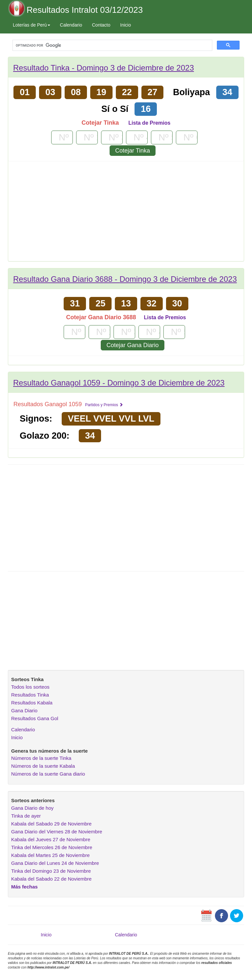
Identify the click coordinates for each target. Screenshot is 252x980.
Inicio (126, 25)
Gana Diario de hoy (32, 808)
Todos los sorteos (30, 687)
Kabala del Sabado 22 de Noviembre (51, 879)
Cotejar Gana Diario (132, 345)
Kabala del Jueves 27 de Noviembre (51, 839)
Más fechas (24, 887)
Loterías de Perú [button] (31, 25)
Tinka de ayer (26, 816)
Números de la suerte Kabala (43, 766)
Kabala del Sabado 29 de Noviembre (51, 824)
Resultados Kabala (32, 703)
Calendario (71, 25)
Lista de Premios (149, 123)
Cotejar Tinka (133, 151)
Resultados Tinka (30, 695)
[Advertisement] (126, 214)
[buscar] (112, 45)
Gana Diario (24, 710)
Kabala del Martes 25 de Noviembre (50, 855)
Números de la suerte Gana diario (48, 774)
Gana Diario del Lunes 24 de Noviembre (55, 863)
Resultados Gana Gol (35, 718)
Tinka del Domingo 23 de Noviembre (51, 871)
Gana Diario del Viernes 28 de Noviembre (57, 832)
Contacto (101, 25)
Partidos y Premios (104, 405)
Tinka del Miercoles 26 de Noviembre (52, 847)
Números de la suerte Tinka (41, 758)
